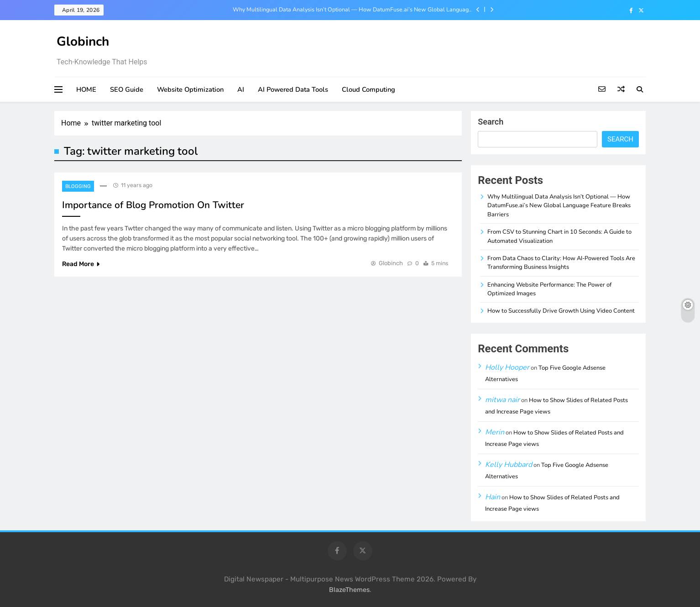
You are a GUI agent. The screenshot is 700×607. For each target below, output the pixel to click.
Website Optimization (190, 89)
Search (491, 122)
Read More (81, 264)
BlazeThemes (349, 590)
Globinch (83, 42)
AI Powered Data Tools (293, 89)
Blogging (78, 186)
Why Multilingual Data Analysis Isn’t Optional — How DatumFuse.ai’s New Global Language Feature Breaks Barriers (352, 10)
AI (241, 89)
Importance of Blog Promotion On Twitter (153, 205)
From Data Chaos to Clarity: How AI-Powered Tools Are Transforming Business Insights (561, 263)
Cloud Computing (368, 89)
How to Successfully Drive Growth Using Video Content (561, 311)
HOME (86, 89)
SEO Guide (127, 89)
